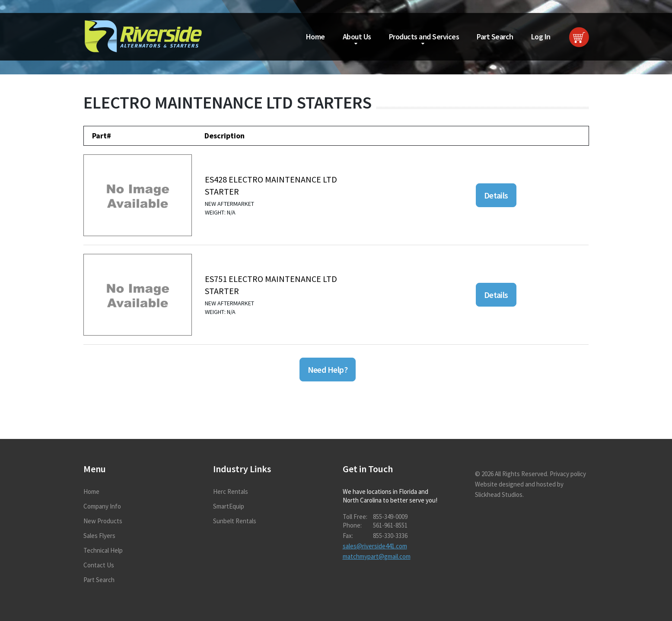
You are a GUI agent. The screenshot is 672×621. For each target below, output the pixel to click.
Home (315, 37)
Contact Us (99, 565)
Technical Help (103, 550)
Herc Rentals (231, 491)
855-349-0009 (390, 517)
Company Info (102, 506)
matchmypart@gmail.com (377, 556)
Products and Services (424, 37)
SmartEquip (229, 506)
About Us (357, 37)
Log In (541, 37)
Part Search (495, 37)
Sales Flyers (99, 536)
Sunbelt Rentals (235, 521)
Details (496, 195)
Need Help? (328, 370)
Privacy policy (568, 474)
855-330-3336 (390, 536)
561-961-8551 (390, 525)
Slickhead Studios (499, 495)
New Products (103, 521)
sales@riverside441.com (375, 546)
